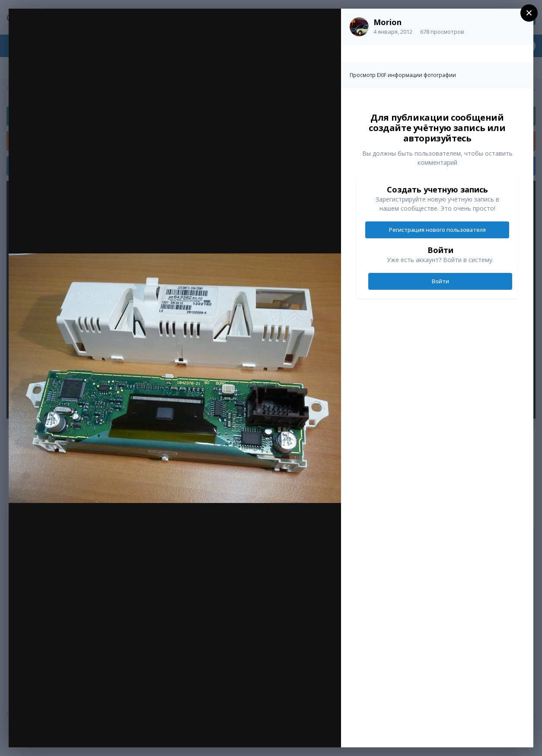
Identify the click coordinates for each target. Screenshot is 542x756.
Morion (387, 22)
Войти (440, 281)
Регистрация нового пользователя (437, 230)
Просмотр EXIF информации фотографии (403, 75)
